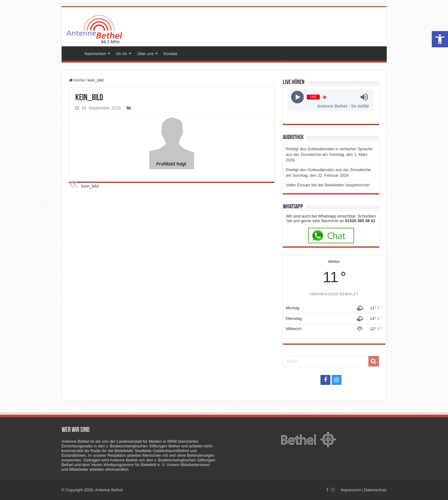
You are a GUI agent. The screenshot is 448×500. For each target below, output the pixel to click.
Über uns (145, 54)
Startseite (73, 53)
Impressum (351, 490)
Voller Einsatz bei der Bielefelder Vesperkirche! (328, 185)
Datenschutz (375, 490)
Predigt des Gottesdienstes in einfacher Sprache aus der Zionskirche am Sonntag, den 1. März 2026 (329, 154)
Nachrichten (95, 54)
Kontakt (170, 54)
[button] (440, 39)
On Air (122, 54)
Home (77, 80)
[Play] (298, 97)
